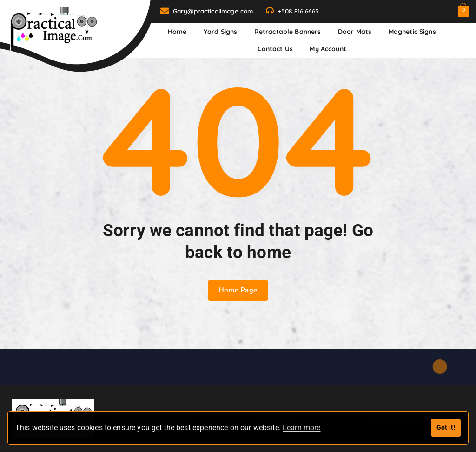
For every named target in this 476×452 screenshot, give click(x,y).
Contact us (275, 49)
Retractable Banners (288, 32)
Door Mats (355, 32)
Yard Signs (221, 32)
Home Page (238, 290)
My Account (328, 49)
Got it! (446, 428)
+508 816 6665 (298, 11)
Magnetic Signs (412, 32)
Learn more (302, 428)
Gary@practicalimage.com (213, 11)
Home (177, 32)
